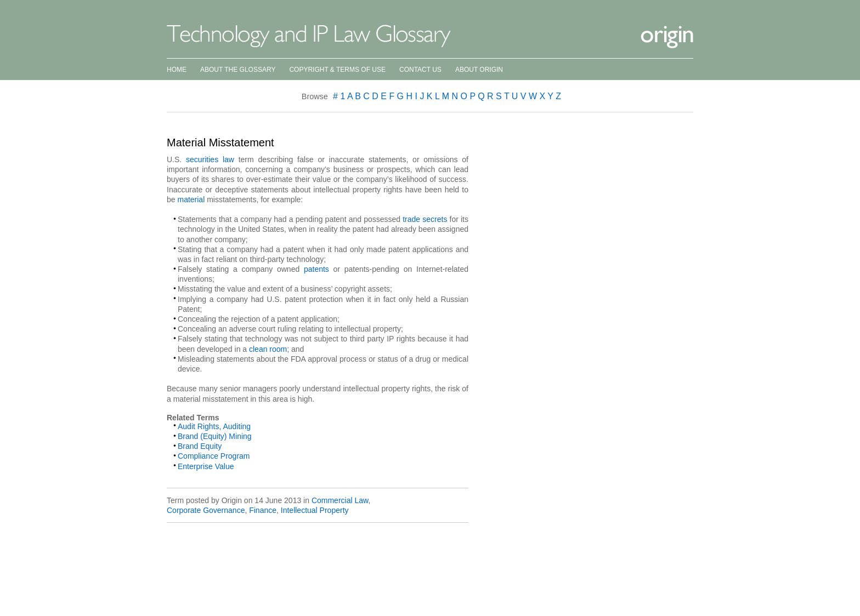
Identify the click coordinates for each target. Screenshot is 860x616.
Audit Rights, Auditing (214, 426)
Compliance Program (214, 456)
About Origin (479, 70)
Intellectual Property (315, 510)
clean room (268, 349)
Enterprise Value (206, 466)
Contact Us (420, 70)
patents (316, 269)
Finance (263, 510)
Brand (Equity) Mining (215, 436)
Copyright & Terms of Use (337, 70)
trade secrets (425, 219)
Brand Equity (200, 446)
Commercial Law (340, 500)
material (191, 199)
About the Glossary (238, 70)
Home (177, 70)
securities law (210, 159)
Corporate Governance (206, 510)
